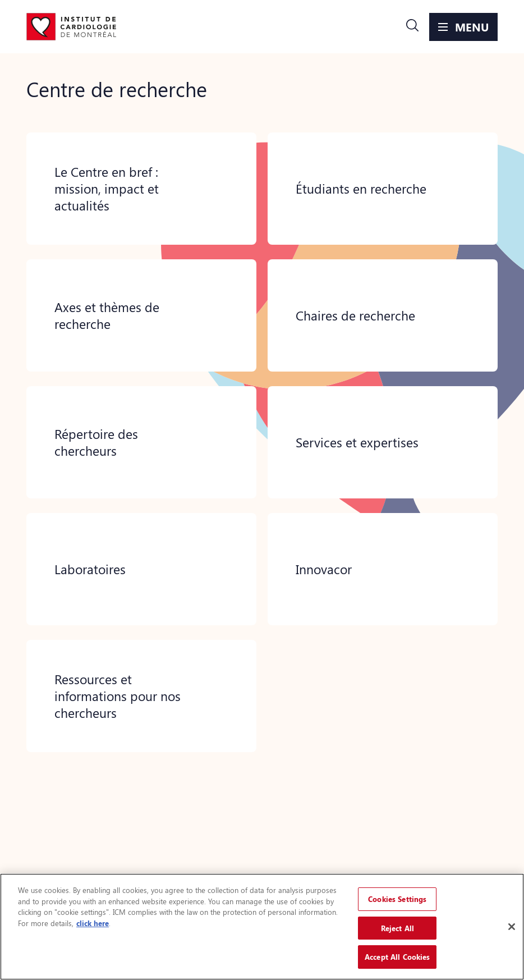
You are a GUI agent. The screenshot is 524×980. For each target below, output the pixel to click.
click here (93, 923)
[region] (262, 927)
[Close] (512, 927)
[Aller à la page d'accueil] (71, 27)
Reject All (397, 928)
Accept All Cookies (397, 957)
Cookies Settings (397, 899)
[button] (412, 27)
